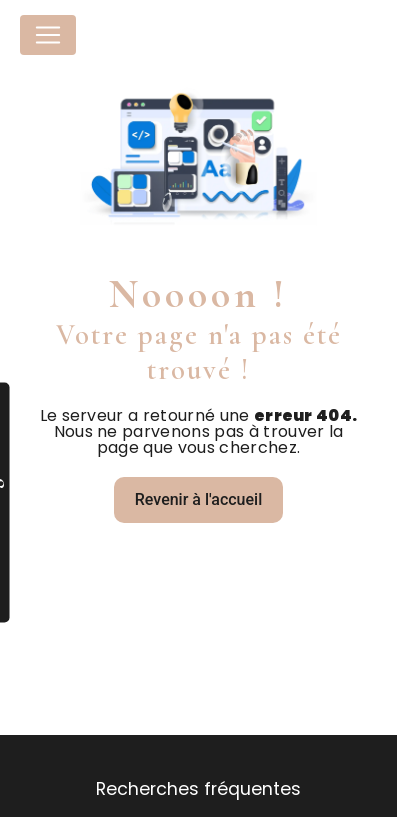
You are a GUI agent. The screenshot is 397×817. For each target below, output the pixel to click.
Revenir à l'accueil (198, 499)
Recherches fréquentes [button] (198, 789)
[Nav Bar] (48, 35)
